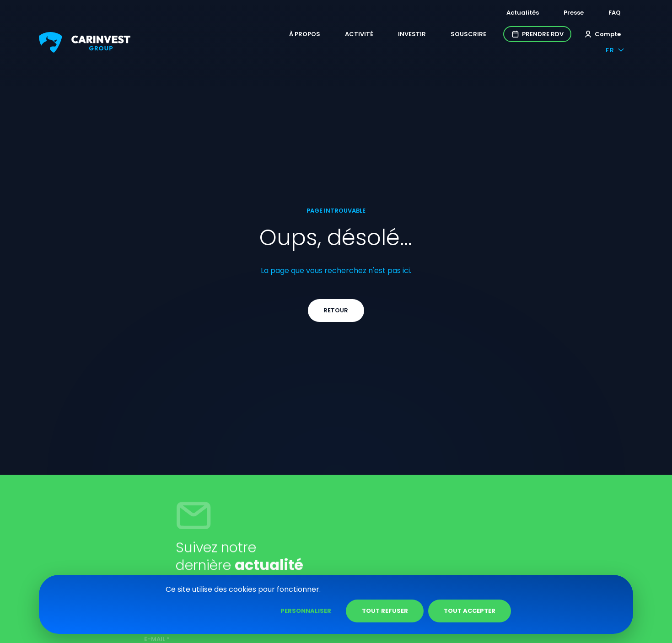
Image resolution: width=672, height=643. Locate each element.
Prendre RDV (489, 35)
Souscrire (420, 35)
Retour (336, 377)
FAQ (606, 13)
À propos (256, 35)
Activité (311, 35)
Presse (565, 13)
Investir (363, 35)
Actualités (514, 13)
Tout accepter (571, 611)
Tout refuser (487, 611)
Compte (554, 35)
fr (607, 35)
